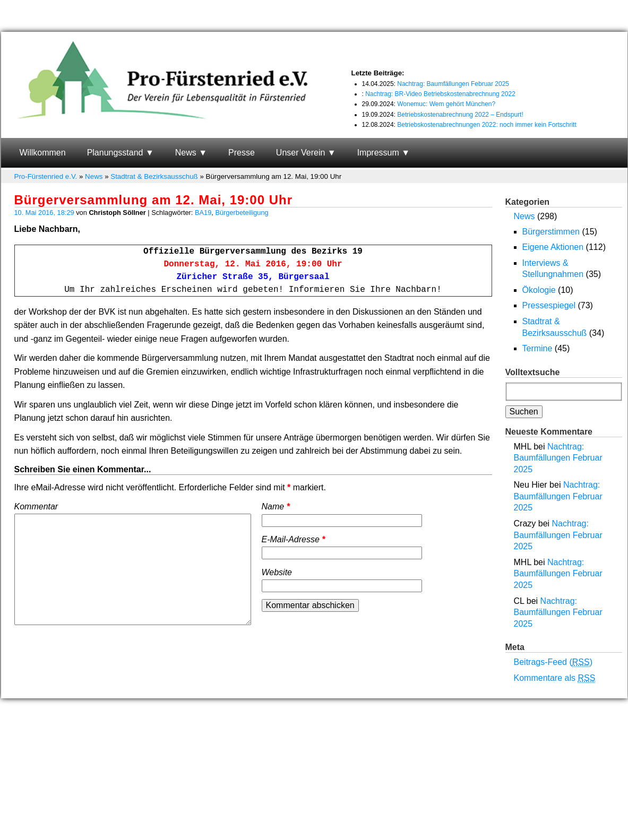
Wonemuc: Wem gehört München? (446, 104)
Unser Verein (301, 153)
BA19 (203, 213)
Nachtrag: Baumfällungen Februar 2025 (453, 84)
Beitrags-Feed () (553, 662)
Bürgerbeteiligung (242, 213)
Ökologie (539, 290)
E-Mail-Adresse (294, 539)
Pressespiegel (549, 305)
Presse (242, 153)
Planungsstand (115, 153)
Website (277, 572)
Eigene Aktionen (553, 247)
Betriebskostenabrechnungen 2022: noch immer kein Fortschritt (487, 125)
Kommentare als (555, 678)
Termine (537, 348)
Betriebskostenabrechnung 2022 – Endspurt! (460, 115)
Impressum (378, 153)
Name (276, 506)
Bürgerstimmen (551, 232)
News (186, 153)
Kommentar (36, 506)
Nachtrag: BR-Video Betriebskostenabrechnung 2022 (440, 94)
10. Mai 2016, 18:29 (44, 213)
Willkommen (43, 153)
